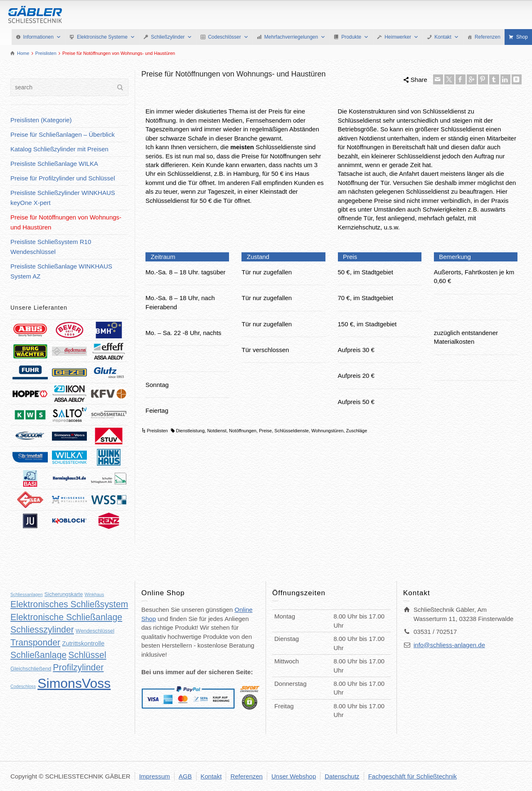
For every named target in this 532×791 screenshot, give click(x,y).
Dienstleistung (190, 431)
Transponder (35, 643)
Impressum (155, 776)
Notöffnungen (243, 431)
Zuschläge (357, 431)
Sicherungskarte (64, 594)
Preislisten (157, 431)
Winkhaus (94, 594)
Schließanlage (38, 655)
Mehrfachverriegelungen (295, 37)
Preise (265, 431)
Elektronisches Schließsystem (69, 604)
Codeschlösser (228, 37)
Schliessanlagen (27, 594)
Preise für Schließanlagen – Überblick (63, 134)
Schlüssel (87, 655)
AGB (185, 776)
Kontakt (447, 37)
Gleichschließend (31, 669)
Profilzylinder (78, 668)
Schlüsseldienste (292, 431)
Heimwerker (401, 37)
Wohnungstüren (327, 431)
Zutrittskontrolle (83, 643)
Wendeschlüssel (95, 631)
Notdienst (217, 431)
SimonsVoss (74, 683)
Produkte (355, 37)
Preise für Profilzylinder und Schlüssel (63, 178)
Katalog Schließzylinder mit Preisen (59, 149)
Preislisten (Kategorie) (41, 120)
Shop (522, 37)
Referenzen (488, 37)
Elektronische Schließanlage (66, 617)
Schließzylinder (171, 37)
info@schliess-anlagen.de (449, 645)
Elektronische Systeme (106, 37)
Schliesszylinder (42, 630)
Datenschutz (342, 776)
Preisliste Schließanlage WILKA (54, 164)
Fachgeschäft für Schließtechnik (413, 776)
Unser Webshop (294, 776)
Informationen (42, 37)
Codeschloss (23, 686)
